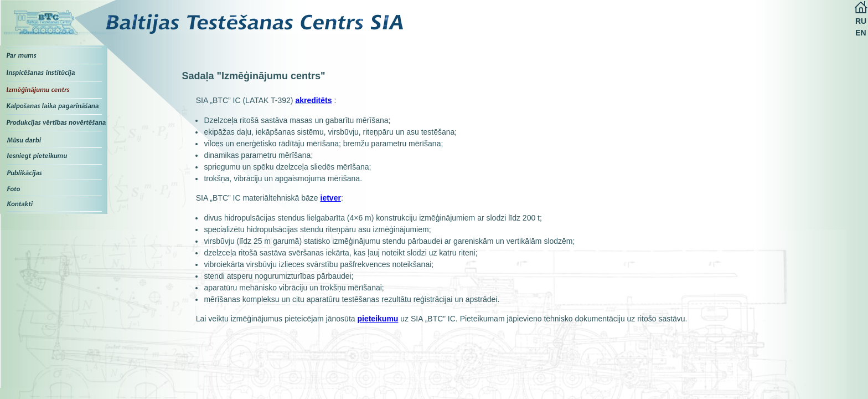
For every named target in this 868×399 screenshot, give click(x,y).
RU (861, 21)
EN (861, 33)
